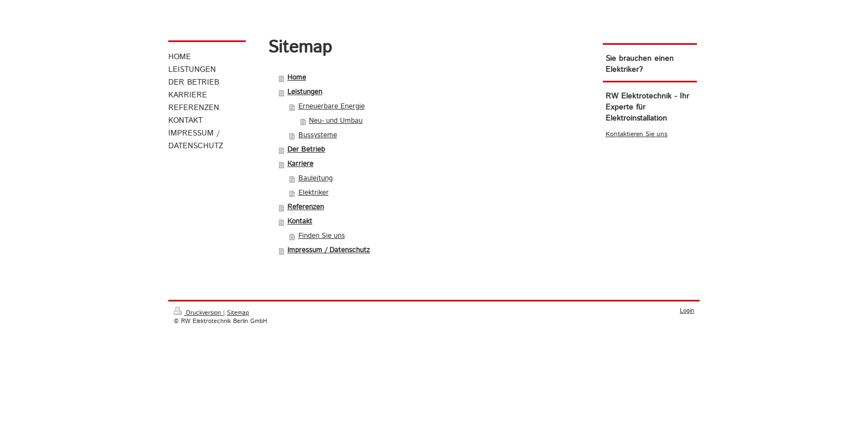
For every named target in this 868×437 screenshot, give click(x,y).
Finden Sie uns (322, 236)
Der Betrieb (306, 150)
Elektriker (314, 193)
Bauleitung (316, 178)
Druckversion (198, 313)
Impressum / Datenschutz (329, 250)
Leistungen (305, 92)
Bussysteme (318, 135)
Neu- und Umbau (336, 121)
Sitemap (238, 313)
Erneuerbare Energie (332, 106)
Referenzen (306, 207)
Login (687, 311)
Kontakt (300, 222)
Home (297, 78)
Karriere (300, 164)
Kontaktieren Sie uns (637, 134)
